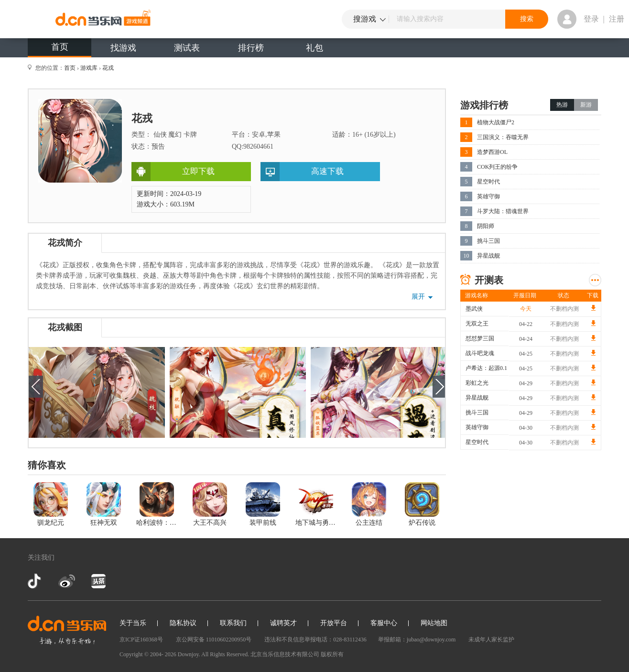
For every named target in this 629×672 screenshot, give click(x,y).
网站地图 (434, 623)
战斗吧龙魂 (480, 353)
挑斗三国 (488, 241)
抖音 (35, 581)
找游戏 (123, 48)
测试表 (187, 48)
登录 (591, 19)
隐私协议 (183, 623)
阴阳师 (486, 226)
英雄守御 (488, 196)
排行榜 (251, 48)
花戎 (108, 68)
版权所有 (332, 654)
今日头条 (98, 581)
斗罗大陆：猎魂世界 (503, 211)
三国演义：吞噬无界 (503, 137)
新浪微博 (67, 581)
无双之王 (477, 324)
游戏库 (89, 68)
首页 (60, 47)
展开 (418, 297)
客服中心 (384, 623)
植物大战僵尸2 (496, 122)
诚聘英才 (283, 623)
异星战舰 (488, 256)
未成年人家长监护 (491, 639)
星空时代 (488, 182)
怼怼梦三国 (480, 338)
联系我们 (233, 623)
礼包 (314, 48)
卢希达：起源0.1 (486, 368)
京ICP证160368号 (141, 639)
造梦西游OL (492, 152)
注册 (617, 19)
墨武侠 (474, 309)
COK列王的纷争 (497, 167)
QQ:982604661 (253, 146)
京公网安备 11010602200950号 (214, 639)
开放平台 (334, 623)
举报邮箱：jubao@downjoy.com (417, 639)
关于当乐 (133, 623)
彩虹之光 (477, 383)
